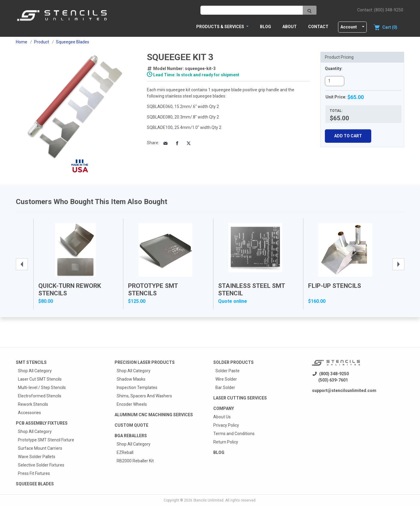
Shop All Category (35, 371)
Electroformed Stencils (40, 396)
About (290, 27)
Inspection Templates (137, 388)
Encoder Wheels (132, 404)
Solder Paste (227, 371)
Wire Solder (226, 379)
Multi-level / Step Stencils (42, 388)
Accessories (29, 413)
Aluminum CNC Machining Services (154, 415)
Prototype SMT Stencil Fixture (46, 440)
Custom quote (131, 425)
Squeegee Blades (35, 484)
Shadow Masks (131, 379)
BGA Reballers (131, 436)
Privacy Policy (226, 425)
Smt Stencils (31, 362)
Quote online (233, 301)
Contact (318, 27)
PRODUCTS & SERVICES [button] (221, 27)
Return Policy (226, 442)
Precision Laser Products (145, 362)
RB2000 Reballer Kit (135, 461)
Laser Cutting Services (240, 398)
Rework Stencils (33, 404)
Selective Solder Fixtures (41, 465)
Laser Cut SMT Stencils (40, 379)
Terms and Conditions (234, 434)
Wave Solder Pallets (37, 457)
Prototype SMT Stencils (153, 290)
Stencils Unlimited (208, 500)
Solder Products (233, 362)
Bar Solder (225, 388)
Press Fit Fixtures (34, 473)
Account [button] (349, 27)
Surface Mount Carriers (40, 448)
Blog (265, 27)
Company (224, 408)
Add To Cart (348, 136)
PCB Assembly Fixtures (42, 423)
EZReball (125, 452)
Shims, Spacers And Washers (144, 396)
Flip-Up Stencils (335, 286)
